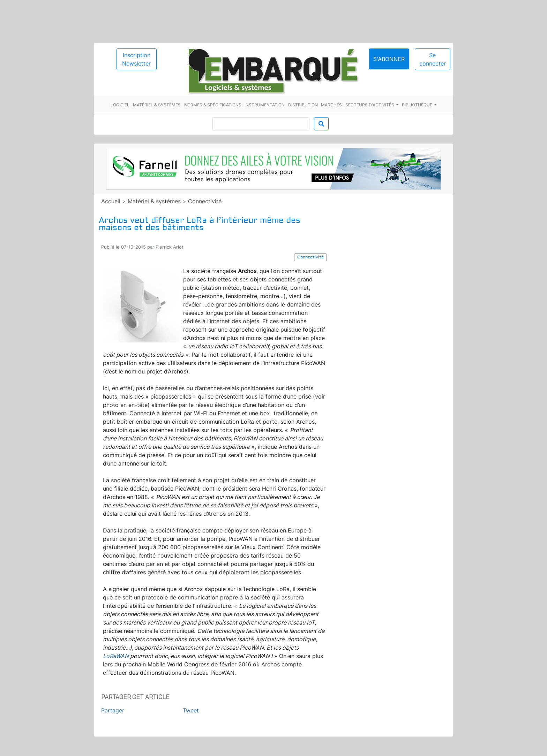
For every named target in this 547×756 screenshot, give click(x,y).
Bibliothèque (418, 105)
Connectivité (205, 201)
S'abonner (389, 59)
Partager (113, 710)
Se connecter (433, 59)
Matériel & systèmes (157, 105)
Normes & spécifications (213, 105)
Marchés (331, 105)
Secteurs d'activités (370, 105)
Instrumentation (265, 105)
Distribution (303, 105)
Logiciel (120, 105)
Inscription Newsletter (136, 59)
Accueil (111, 201)
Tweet (191, 710)
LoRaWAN (116, 656)
